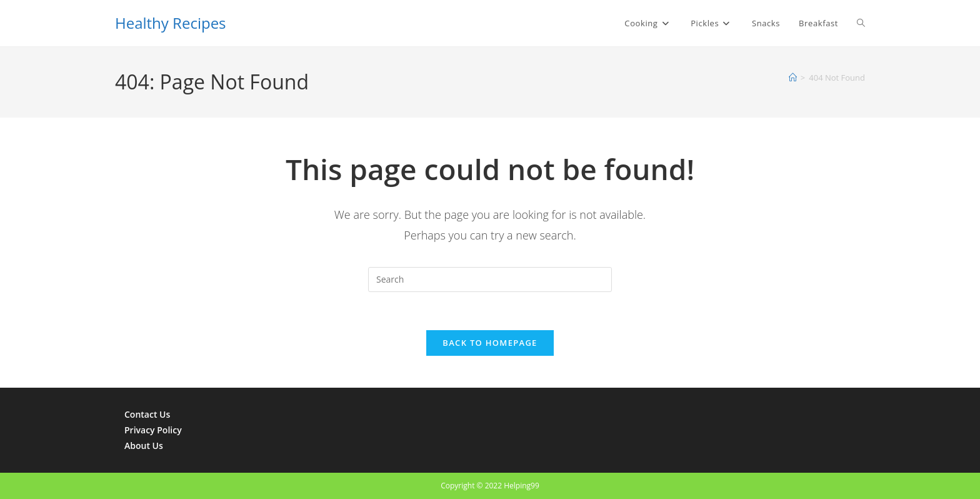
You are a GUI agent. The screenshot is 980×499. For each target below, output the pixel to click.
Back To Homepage (490, 343)
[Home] (793, 78)
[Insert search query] (490, 280)
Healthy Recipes (171, 23)
